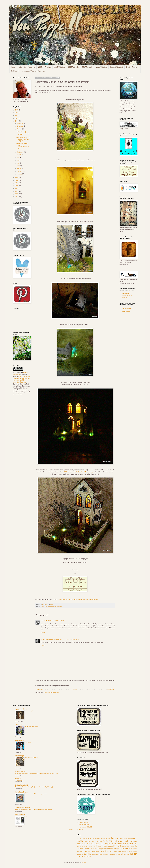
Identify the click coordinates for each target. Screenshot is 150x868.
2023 (17, 113)
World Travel (19, 780)
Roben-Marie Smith (22, 785)
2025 (17, 110)
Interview (130, 839)
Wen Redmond (20, 814)
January (19, 174)
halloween (59, 607)
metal (85, 851)
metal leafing (92, 851)
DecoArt (54, 607)
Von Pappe (126, 294)
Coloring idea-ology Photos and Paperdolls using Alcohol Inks (34, 809)
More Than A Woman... (32, 726)
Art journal (28, 742)
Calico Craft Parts (46, 607)
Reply (43, 633)
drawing (88, 849)
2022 (17, 116)
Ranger (81, 841)
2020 (17, 121)
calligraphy (126, 846)
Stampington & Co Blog (86, 827)
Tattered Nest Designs (23, 808)
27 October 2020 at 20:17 (71, 639)
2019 (17, 178)
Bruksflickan (20, 740)
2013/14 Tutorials (45, 67)
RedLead (88, 841)
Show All (71, 829)
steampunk (113, 854)
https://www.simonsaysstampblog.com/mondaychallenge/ (79, 600)
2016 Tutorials (73, 67)
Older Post (111, 689)
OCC (135, 838)
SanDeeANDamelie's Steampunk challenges (120, 841)
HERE (65, 472)
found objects (112, 849)
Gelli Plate (124, 839)
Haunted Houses (84, 825)
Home (13, 67)
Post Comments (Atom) (51, 693)
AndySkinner (96, 839)
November (20, 126)
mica (98, 851)
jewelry (131, 849)
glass (119, 849)
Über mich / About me (27, 67)
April (18, 166)
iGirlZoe (18, 778)
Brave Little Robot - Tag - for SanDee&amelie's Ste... (23, 146)
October (19, 129)
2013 (17, 194)
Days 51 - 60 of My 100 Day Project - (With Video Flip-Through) (34, 787)
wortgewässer (127, 308)
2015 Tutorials (60, 67)
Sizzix (80, 844)
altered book (93, 846)
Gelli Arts (81, 829)
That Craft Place (89, 844)
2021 (17, 118)
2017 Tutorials (87, 67)
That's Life (19, 725)
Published (15, 71)
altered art (132, 844)
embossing (96, 848)
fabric (104, 849)
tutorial (86, 857)
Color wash (106, 838)
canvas (132, 846)
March (19, 168)
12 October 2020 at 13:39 (56, 621)
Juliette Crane (20, 771)
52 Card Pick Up (82, 839)
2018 (17, 180)
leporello (79, 851)
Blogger (83, 862)
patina (135, 851)
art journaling (102, 846)
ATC (90, 838)
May (18, 163)
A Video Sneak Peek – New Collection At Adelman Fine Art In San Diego (37, 773)
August (19, 155)
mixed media (107, 851)
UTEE (97, 844)
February (20, 171)
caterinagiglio (20, 756)
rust (101, 854)
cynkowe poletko (21, 709)
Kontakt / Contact (117, 67)
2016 (17, 186)
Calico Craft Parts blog (84, 472)
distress (81, 848)
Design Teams (131, 67)
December (20, 123)
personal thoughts (84, 854)
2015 (17, 188)
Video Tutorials (101, 67)
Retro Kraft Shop (97, 841)
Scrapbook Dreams (22, 792)
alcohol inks (121, 844)
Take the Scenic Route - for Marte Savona (23, 133)
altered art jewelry (83, 846)
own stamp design (120, 851)
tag (131, 854)
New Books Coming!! (31, 758)
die (136, 846)
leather (135, 849)
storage (127, 854)
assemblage (113, 846)
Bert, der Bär (126, 311)
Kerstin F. (44, 621)
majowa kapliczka (30, 711)
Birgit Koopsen (83, 822)
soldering (106, 854)
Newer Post (40, 689)
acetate (102, 844)
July (18, 158)
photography (95, 854)
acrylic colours (111, 844)
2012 (17, 197)
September (20, 152)
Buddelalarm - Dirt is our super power (36, 794)
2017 (17, 183)
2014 (17, 191)
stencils (121, 854)
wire (91, 857)
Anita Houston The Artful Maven (52, 639)
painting (129, 851)
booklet (120, 846)
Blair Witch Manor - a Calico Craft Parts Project (23, 139)
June (18, 160)
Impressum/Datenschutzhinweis (34, 71)
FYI (26, 816)
